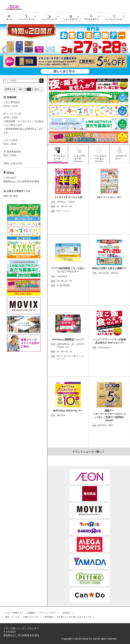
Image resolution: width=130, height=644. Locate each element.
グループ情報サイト (14, 613)
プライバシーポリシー (49, 613)
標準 (29, 89)
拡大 (37, 89)
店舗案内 (31, 613)
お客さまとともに (31, 617)
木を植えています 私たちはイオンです (74, 617)
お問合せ (67, 613)
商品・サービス (12, 617)
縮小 (21, 89)
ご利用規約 (48, 617)
